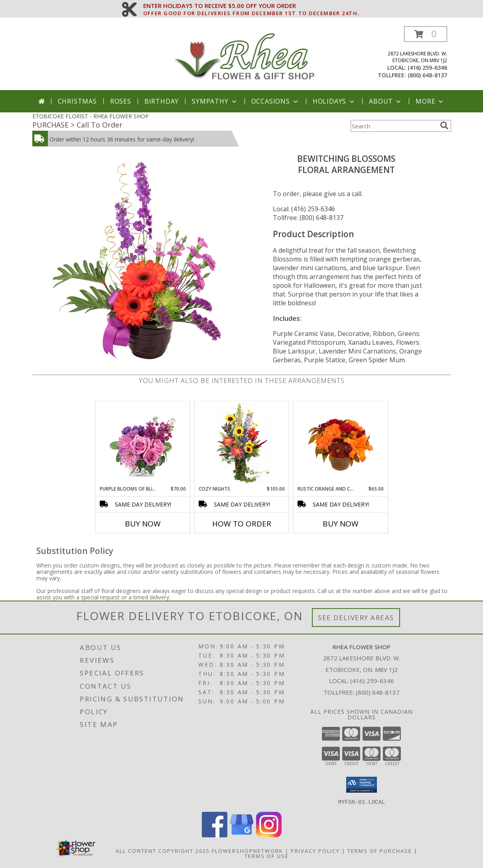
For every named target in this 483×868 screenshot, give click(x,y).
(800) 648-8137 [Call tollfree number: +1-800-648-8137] (427, 75)
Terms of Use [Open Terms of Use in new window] (267, 856)
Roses (121, 101)
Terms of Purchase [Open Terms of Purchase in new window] (380, 850)
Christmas (77, 101)
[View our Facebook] (215, 835)
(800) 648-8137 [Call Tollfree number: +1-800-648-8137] (378, 692)
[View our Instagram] (269, 835)
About (386, 101)
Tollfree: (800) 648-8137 (308, 218)
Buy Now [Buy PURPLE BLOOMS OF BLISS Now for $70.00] (143, 524)
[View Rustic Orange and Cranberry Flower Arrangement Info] (340, 443)
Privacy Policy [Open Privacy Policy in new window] (315, 850)
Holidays (334, 101)
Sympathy (215, 101)
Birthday (162, 101)
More (430, 101)
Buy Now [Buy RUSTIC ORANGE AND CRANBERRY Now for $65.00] (341, 524)
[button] (426, 34)
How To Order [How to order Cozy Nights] (242, 524)
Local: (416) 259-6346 (304, 209)
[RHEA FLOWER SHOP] (245, 58)
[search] (444, 126)
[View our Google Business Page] (242, 835)
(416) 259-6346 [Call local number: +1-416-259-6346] (427, 68)
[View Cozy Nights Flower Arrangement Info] (241, 443)
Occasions (275, 101)
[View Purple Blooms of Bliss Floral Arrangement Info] (143, 443)
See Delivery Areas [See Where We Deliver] (356, 618)
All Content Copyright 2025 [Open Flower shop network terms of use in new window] (163, 850)
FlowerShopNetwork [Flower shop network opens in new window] (247, 850)
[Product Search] (394, 126)
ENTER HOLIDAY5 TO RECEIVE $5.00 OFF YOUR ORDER (251, 6)
